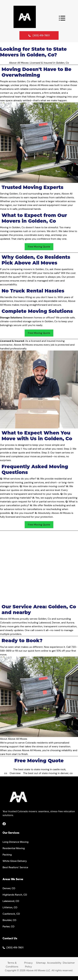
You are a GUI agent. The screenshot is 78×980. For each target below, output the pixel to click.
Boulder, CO (9, 920)
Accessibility (54, 963)
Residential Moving (14, 848)
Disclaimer (69, 963)
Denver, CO (9, 888)
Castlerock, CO (11, 914)
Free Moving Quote (39, 247)
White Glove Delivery (15, 861)
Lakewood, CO (11, 901)
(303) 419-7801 (41, 35)
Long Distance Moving (16, 842)
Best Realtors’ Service (15, 867)
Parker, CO (8, 926)
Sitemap (41, 963)
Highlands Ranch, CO (15, 895)
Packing (7, 855)
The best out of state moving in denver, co (48, 773)
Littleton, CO (10, 907)
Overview (15, 773)
